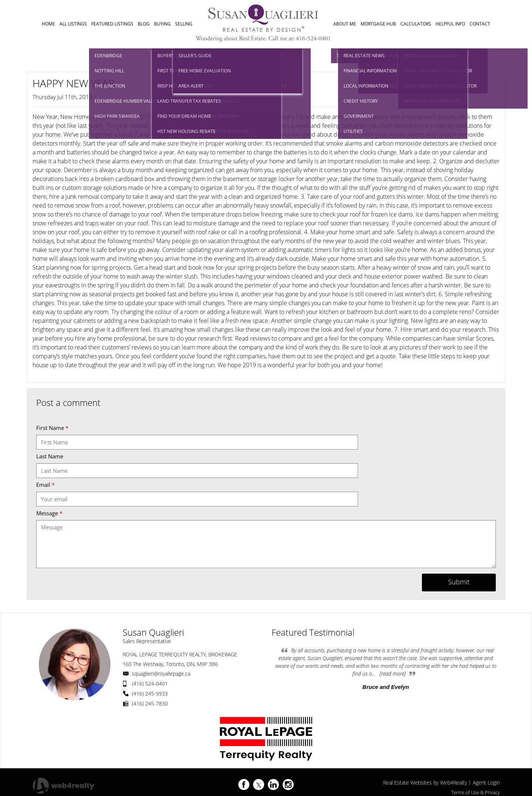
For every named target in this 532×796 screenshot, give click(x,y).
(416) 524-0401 (150, 684)
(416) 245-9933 (150, 693)
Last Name (50, 456)
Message (49, 513)
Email (45, 485)
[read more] (393, 674)
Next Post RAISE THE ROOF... (463, 64)
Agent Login (486, 783)
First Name (52, 428)
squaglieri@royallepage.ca (161, 674)
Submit (459, 582)
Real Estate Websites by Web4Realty (425, 783)
